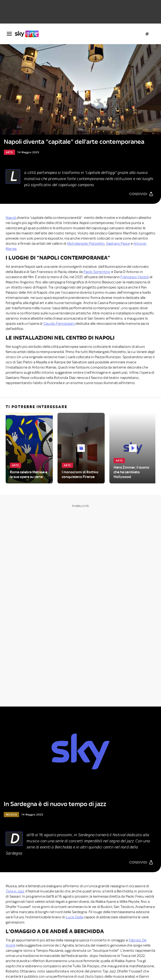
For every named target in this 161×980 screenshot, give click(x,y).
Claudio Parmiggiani (59, 324)
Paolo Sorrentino (97, 272)
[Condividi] (141, 194)
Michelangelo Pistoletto (86, 244)
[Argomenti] (147, 34)
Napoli (11, 218)
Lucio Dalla (74, 917)
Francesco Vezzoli (135, 277)
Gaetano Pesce (118, 244)
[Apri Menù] (9, 34)
